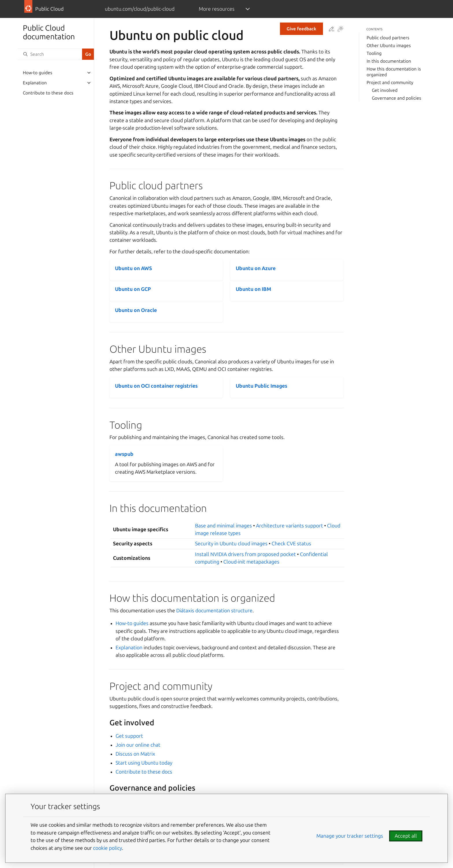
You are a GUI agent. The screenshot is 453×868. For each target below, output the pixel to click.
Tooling (374, 53)
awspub (124, 454)
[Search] (50, 54)
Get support (129, 736)
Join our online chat (138, 745)
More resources (217, 9)
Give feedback (301, 29)
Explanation (35, 83)
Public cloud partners (388, 38)
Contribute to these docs (48, 93)
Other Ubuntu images (389, 45)
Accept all (406, 836)
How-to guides (38, 73)
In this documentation (389, 61)
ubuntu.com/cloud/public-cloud (140, 9)
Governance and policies (397, 98)
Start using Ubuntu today (144, 763)
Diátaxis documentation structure (214, 610)
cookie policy (107, 848)
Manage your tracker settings (350, 836)
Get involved (385, 90)
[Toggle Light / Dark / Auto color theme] (340, 29)
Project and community (390, 82)
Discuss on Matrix (135, 754)
